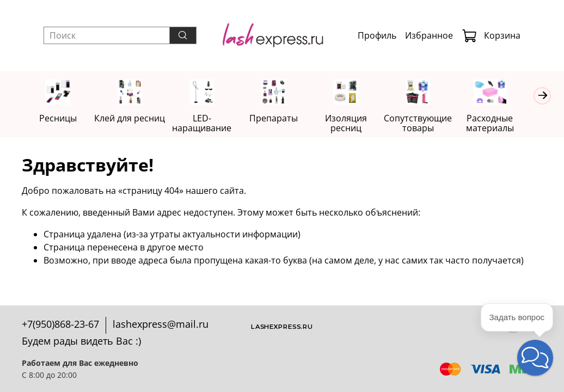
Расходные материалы (505, 124)
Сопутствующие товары (431, 124)
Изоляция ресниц (356, 124)
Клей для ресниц (133, 119)
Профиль (377, 35)
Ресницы (59, 119)
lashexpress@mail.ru (161, 324)
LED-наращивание (208, 124)
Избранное (429, 35)
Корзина (491, 35)
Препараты (282, 119)
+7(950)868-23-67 (60, 324)
